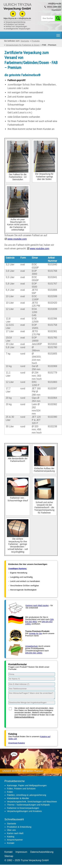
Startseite (12, 824)
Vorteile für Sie (35, 633)
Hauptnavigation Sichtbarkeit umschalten (58, 34)
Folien (10, 792)
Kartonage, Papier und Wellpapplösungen (27, 785)
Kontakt (11, 843)
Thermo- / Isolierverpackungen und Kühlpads (28, 805)
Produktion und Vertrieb (15, 24)
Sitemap (9, 856)
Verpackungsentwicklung (15, 22)
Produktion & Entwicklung (19, 827)
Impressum (56, 10)
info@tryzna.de (25, 18)
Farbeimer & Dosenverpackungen (23, 808)
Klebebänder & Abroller (18, 798)
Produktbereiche (15, 781)
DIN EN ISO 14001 (34, 653)
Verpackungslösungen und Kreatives (24, 811)
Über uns (11, 830)
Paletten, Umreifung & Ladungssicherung (26, 795)
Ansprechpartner (15, 840)
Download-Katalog (17, 743)
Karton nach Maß (15, 833)
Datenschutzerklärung (24, 717)
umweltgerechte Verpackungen (18, 29)
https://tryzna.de (10, 18)
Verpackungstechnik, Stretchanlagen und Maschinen (32, 802)
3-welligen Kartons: (18, 569)
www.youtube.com (17, 239)
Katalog (11, 837)
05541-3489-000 (54, 7)
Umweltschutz (32, 646)
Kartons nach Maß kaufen (37, 605)
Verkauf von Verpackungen (16, 26)
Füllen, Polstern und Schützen (21, 789)
